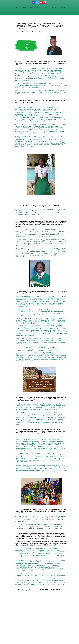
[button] (47, 7)
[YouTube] (41, 2)
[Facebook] (34, 2)
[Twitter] (37, 2)
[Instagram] (45, 2)
